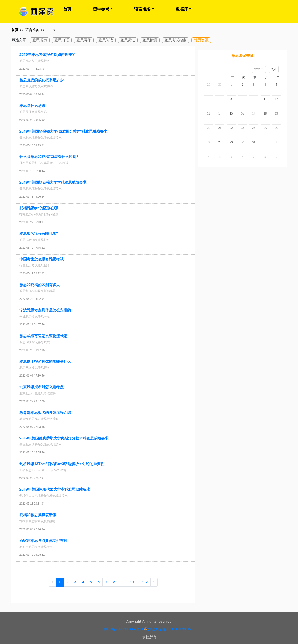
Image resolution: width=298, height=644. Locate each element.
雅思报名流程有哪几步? (39, 233)
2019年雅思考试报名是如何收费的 (48, 55)
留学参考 (101, 9)
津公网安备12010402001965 (172, 629)
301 (133, 582)
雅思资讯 (201, 40)
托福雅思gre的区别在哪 (39, 208)
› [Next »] (154, 582)
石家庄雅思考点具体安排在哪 (43, 541)
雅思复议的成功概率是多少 (42, 80)
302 (145, 582)
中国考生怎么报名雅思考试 (42, 259)
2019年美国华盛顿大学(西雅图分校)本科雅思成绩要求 (64, 131)
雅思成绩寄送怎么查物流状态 (43, 336)
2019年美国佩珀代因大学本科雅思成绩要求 (55, 489)
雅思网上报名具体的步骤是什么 (45, 362)
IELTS (51, 30)
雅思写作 (84, 40)
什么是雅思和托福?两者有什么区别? (49, 157)
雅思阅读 (106, 40)
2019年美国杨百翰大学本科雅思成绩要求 (53, 182)
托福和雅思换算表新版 (38, 515)
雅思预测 (150, 40)
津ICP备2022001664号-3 (123, 629)
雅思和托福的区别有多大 (40, 285)
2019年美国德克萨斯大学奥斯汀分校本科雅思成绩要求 (64, 438)
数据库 (182, 9)
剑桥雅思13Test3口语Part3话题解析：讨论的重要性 (62, 464)
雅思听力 (40, 40)
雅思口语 (62, 40)
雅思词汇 (128, 40)
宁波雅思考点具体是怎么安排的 (45, 310)
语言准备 (142, 9)
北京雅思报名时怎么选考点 (42, 387)
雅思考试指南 (175, 40)
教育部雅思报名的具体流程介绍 (45, 413)
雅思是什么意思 (32, 106)
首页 (67, 9)
